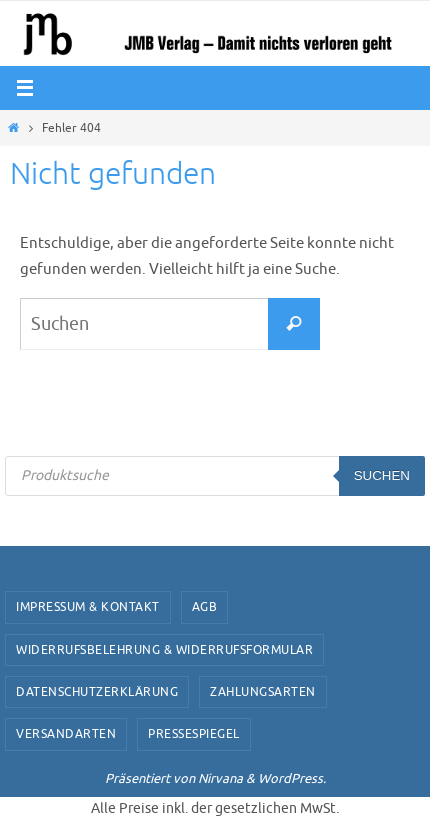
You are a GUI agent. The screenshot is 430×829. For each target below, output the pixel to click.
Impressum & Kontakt (88, 607)
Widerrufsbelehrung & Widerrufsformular (164, 650)
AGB (205, 607)
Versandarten (66, 734)
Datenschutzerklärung (97, 692)
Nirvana (220, 778)
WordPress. (292, 778)
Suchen (382, 475)
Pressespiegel (194, 734)
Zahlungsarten (263, 692)
